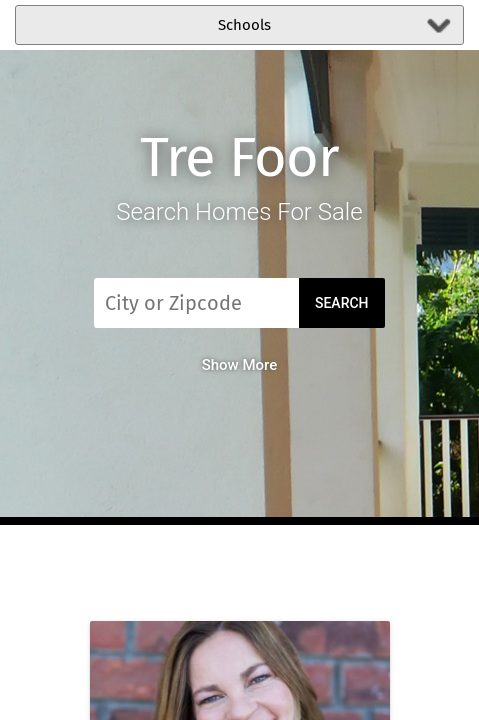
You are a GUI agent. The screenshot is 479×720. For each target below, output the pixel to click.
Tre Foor (239, 157)
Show (240, 365)
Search (342, 303)
